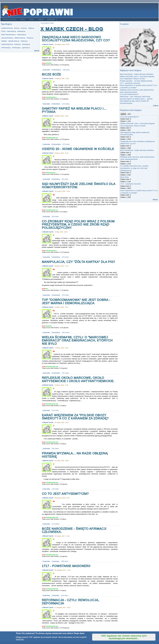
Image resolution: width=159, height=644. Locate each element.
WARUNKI (20, 639)
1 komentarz (55, 561)
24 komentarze (56, 144)
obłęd (3, 41)
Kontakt (51, 20)
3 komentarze (56, 373)
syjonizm (25, 48)
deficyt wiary (19, 38)
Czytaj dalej (46, 70)
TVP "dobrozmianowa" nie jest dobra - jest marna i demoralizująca (76, 301)
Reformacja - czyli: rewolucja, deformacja (71, 602)
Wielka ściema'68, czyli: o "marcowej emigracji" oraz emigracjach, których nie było (77, 340)
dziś (129, 114)
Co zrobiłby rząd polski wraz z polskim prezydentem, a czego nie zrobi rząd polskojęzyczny (78, 224)
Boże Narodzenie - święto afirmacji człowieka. (74, 530)
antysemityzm (6, 44)
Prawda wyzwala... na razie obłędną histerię (75, 455)
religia (30, 28)
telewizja (25, 44)
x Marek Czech (48, 44)
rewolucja (15, 48)
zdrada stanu (13, 41)
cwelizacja (21, 35)
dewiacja (20, 31)
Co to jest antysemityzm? (65, 494)
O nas (31, 20)
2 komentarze (56, 104)
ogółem (123, 114)
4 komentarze (56, 179)
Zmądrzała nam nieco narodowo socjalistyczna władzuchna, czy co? (76, 39)
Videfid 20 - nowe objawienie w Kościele (78, 149)
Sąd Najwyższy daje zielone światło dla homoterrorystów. (79, 185)
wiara (16, 28)
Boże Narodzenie (8, 35)
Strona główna (9, 20)
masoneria (11, 31)
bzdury (17, 44)
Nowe (23, 20)
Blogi (52, 23)
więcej (37, 51)
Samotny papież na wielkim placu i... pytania (74, 110)
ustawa (29, 38)
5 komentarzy (56, 257)
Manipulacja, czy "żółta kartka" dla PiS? (78, 262)
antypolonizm (6, 28)
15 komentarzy (56, 70)
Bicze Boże (52, 74)
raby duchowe (6, 38)
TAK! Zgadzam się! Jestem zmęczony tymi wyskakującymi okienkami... (124, 637)
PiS (3, 31)
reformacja (5, 48)
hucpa (23, 28)
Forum (41, 20)
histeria (23, 41)
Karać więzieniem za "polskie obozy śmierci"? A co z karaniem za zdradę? (75, 417)
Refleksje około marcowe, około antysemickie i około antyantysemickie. (78, 379)
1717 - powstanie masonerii (66, 566)
